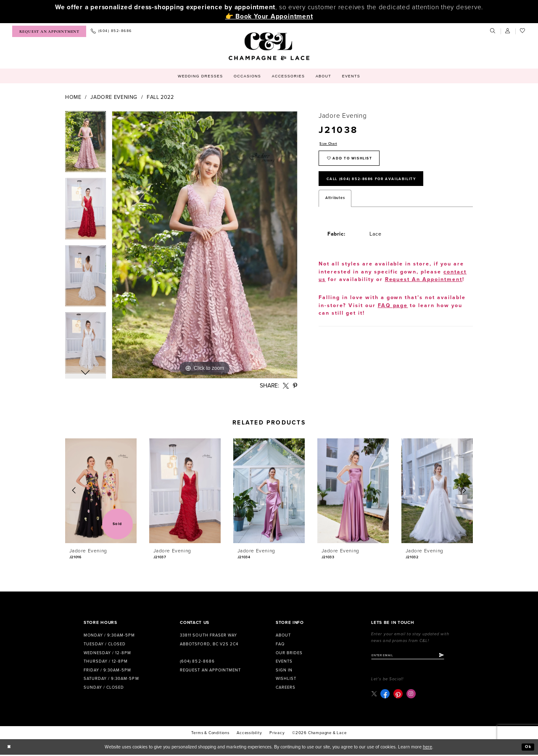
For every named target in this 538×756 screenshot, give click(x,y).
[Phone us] (111, 31)
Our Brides (289, 653)
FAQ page (393, 312)
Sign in (284, 670)
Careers (286, 687)
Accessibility (249, 734)
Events (284, 661)
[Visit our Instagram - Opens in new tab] (412, 695)
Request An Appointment (424, 286)
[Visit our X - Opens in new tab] (374, 695)
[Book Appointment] (49, 31)
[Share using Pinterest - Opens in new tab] (295, 386)
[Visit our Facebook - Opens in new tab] (386, 695)
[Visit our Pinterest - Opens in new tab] (399, 695)
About (283, 635)
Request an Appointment (210, 670)
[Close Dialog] (10, 748)
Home (73, 97)
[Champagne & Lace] (269, 46)
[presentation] (101, 491)
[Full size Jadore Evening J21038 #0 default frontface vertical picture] (205, 245)
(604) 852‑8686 (197, 661)
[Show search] (493, 31)
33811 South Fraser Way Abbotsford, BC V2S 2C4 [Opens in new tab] (209, 640)
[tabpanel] (86, 145)
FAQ (280, 644)
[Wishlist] (523, 31)
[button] (508, 31)
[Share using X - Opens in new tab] (286, 386)
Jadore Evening (114, 97)
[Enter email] (413, 656)
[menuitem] (49, 31)
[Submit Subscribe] (451, 656)
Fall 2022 (160, 97)
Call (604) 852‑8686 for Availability (380, 184)
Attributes (335, 204)
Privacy (277, 734)
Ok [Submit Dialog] (527, 748)
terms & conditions (210, 734)
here (427, 748)
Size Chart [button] (330, 144)
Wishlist (286, 679)
